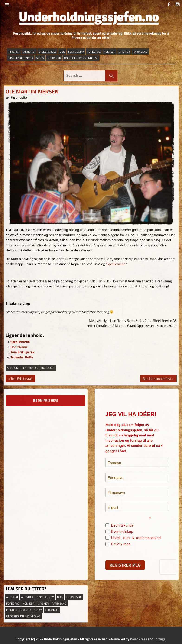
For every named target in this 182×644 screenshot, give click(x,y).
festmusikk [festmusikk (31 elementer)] (76, 52)
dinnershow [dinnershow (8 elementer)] (47, 52)
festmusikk (30, 368)
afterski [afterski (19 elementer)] (14, 52)
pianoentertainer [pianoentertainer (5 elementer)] (21, 58)
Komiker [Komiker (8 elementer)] (109, 52)
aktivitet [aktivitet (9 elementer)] (29, 52)
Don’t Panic (19, 347)
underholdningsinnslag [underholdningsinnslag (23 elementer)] (81, 58)
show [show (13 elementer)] (40, 58)
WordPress (138, 639)
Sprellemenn (116, 264)
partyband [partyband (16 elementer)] (140, 52)
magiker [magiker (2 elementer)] (124, 52)
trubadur (48, 368)
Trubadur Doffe (22, 357)
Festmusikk (19, 97)
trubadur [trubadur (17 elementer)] (54, 58)
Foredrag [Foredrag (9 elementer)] (94, 52)
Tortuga (160, 639)
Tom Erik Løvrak (23, 352)
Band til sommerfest (157, 379)
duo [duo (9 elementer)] (62, 52)
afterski (13, 368)
